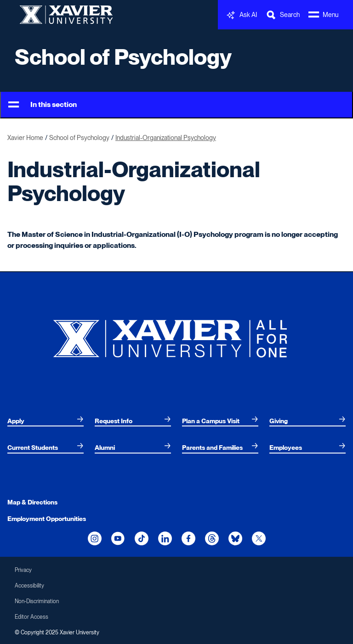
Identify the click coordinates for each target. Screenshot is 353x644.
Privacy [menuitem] (23, 570)
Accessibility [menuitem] (29, 586)
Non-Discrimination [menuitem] (37, 601)
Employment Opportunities (47, 519)
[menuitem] (46, 421)
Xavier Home (25, 138)
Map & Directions (32, 502)
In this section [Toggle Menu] (43, 105)
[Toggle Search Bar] (283, 15)
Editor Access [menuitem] (31, 617)
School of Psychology (123, 57)
